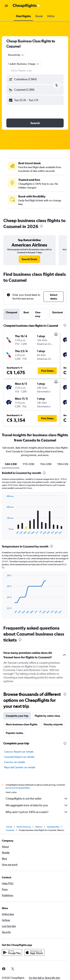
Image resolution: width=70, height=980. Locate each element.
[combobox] (16, 55)
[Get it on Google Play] (12, 952)
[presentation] (41, 226)
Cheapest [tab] (11, 312)
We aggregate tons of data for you (37, 805)
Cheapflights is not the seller (37, 799)
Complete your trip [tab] (17, 716)
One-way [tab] (38, 314)
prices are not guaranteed (18, 788)
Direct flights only (21, 71)
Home (9, 827)
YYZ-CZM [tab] (28, 464)
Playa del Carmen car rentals (20, 767)
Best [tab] (26, 312)
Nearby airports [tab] (53, 724)
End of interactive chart (5, 532)
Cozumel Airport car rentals (19, 757)
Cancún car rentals (15, 762)
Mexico (39, 827)
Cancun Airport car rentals (19, 752)
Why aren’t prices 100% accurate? (37, 812)
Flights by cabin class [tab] (47, 716)
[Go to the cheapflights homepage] (27, 6)
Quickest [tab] (57, 312)
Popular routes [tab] (14, 733)
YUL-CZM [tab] (46, 464)
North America (24, 827)
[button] (6, 6)
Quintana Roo (53, 827)
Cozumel (10, 830)
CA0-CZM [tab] (11, 464)
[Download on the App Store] (34, 952)
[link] (29, 259)
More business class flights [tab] (22, 724)
